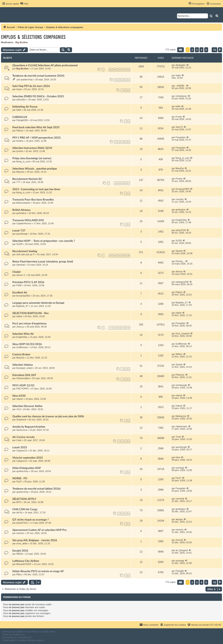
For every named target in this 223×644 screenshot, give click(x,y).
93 (128, 70)
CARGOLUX (20, 117)
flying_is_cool (23, 161)
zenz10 (179, 540)
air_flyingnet (182, 550)
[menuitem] (24, 4)
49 (128, 256)
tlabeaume (181, 416)
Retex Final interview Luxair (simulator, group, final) (43, 262)
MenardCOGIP (24, 564)
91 (119, 70)
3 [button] (197, 50)
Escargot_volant (24, 368)
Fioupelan (181, 137)
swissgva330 (182, 282)
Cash (19, 440)
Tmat (178, 437)
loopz (19, 89)
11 (111, 328)
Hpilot (19, 316)
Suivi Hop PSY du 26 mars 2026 (31, 86)
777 (18, 182)
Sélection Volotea (23, 365)
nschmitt (180, 499)
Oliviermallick (23, 378)
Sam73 (179, 127)
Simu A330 (19, 396)
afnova (179, 272)
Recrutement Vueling (25, 251)
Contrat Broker (21, 355)
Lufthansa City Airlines (26, 561)
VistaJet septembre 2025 (28, 458)
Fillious (20, 130)
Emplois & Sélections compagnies (33, 37)
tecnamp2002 (182, 189)
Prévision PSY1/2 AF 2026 (28, 282)
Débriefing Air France (25, 107)
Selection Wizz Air (23, 334)
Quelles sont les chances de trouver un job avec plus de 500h (48, 416)
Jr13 (18, 409)
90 (115, 70)
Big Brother (22, 42)
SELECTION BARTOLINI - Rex (31, 313)
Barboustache (23, 203)
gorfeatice (21, 213)
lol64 (19, 110)
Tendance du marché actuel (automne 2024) (38, 76)
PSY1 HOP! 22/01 (24, 385)
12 (115, 328)
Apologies (181, 65)
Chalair (17, 272)
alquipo (179, 519)
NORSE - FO (20, 478)
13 (119, 328)
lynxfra (20, 151)
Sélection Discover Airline (27, 406)
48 (124, 256)
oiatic (178, 75)
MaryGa (20, 172)
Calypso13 (22, 451)
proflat (10, 637)
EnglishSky (181, 220)
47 (119, 256)
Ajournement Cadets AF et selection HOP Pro (39, 530)
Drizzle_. (180, 261)
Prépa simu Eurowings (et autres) (32, 158)
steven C (21, 275)
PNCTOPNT (22, 389)
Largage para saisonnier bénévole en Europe (38, 303)
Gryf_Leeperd (182, 333)
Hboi (178, 457)
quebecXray (27, 79)
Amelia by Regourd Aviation (29, 427)
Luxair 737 (19, 231)
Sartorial (21, 265)
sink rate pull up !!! (25, 254)
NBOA (19, 554)
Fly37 (19, 482)
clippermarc (181, 426)
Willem (179, 354)
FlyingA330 (22, 120)
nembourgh (181, 385)
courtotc (180, 199)
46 (115, 256)
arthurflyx (21, 100)
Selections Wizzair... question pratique (35, 169)
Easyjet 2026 (20, 551)
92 (124, 70)
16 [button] (214, 50)
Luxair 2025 (20, 447)
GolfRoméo (22, 347)
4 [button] (201, 50)
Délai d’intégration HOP (27, 468)
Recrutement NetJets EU (27, 179)
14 (124, 328)
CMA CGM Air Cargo (25, 509)
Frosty (179, 117)
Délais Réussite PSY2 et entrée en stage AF (38, 571)
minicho (20, 533)
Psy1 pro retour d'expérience (29, 324)
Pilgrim (179, 292)
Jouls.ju (20, 327)
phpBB (19, 632)
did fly (19, 512)
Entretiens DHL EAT (24, 375)
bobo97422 (22, 523)
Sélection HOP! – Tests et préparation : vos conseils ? (44, 241)
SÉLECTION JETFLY (24, 499)
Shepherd (21, 420)
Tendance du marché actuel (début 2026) (37, 489)
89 (111, 70)
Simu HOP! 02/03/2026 (27, 344)
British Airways (21, 210)
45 (111, 256)
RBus (19, 574)
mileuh (20, 399)
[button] (181, 50)
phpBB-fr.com (19, 635)
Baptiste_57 (22, 306)
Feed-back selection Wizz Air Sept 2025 (36, 127)
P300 (19, 285)
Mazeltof (23, 637)
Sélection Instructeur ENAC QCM (32, 148)
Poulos (179, 179)
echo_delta (22, 543)
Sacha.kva (22, 430)
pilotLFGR (181, 230)
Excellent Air (20, 293)
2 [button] (192, 50)
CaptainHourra (24, 223)
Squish (179, 251)
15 (128, 328)
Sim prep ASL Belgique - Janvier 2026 (35, 540)
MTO (19, 502)
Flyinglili (180, 571)
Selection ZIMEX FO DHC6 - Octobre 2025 (38, 96)
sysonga (180, 468)
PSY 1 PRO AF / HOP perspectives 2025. (37, 138)
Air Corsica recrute (24, 437)
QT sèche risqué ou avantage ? (31, 520)
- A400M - (181, 86)
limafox (20, 141)
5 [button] (206, 50)
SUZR (19, 244)
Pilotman (180, 375)
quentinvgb (22, 234)
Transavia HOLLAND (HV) (28, 220)
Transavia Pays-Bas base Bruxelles (33, 200)
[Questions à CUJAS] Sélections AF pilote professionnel (45, 65)
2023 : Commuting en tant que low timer (36, 189)
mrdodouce (181, 96)
